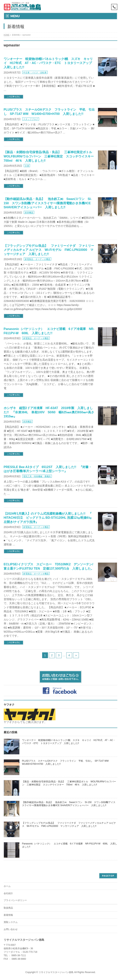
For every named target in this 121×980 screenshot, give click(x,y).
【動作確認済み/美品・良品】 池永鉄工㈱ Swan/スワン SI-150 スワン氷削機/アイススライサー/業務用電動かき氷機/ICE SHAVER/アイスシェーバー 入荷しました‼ (48, 203)
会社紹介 (8, 893)
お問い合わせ (11, 929)
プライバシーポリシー (15, 900)
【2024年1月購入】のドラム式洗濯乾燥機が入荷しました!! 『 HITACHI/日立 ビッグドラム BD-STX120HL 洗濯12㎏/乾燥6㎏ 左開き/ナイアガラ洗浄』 (49, 518)
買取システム (11, 922)
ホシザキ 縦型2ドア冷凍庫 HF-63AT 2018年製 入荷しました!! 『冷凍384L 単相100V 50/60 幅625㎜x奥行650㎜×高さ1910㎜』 (49, 412)
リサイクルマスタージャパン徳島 (56, 972)
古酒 (27, 166)
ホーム (7, 886)
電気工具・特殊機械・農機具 (37, 476)
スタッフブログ (31, 119)
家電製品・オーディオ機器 (37, 259)
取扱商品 (8, 908)
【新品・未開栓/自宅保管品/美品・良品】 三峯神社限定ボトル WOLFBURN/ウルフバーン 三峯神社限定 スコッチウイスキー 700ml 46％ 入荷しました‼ (50, 156)
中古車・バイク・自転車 (35, 73)
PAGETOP (108, 876)
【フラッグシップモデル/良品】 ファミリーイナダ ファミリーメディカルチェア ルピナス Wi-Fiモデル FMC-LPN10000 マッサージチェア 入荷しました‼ (49, 250)
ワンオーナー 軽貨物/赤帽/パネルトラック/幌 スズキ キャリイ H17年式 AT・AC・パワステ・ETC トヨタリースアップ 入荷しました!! (49, 63)
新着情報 (8, 915)
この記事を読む (14, 97)
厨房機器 (29, 213)
